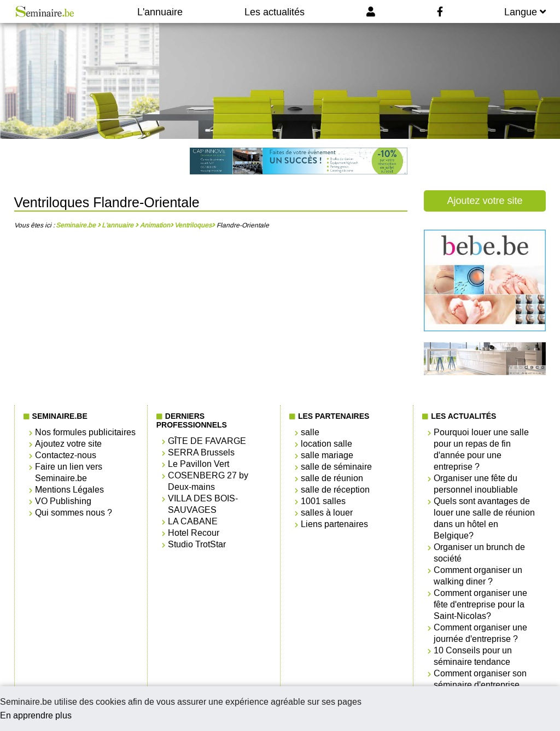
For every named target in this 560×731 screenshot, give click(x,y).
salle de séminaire (336, 467)
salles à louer (327, 513)
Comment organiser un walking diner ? (478, 576)
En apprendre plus (36, 715)
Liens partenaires (334, 524)
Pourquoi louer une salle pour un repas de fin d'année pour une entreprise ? (481, 449)
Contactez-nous (66, 455)
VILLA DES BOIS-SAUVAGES (203, 504)
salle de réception (335, 490)
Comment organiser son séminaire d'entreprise (480, 679)
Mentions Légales (69, 490)
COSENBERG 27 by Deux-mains (208, 481)
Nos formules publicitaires (85, 432)
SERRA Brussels (201, 452)
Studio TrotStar (197, 544)
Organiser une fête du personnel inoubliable (476, 484)
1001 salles (323, 501)
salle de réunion (332, 478)
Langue (525, 12)
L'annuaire (160, 12)
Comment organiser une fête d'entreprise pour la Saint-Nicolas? (480, 604)
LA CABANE (193, 521)
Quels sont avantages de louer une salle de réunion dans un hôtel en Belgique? (484, 518)
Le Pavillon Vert (199, 464)
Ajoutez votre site (485, 201)
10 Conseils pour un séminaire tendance (473, 656)
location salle (326, 444)
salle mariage (327, 455)
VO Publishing (63, 501)
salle (310, 432)
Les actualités (275, 12)
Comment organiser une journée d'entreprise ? (480, 633)
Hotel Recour (194, 533)
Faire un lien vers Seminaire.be (69, 472)
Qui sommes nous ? (74, 513)
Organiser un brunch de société (479, 553)
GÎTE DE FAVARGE (207, 441)
